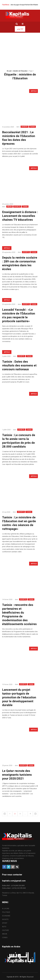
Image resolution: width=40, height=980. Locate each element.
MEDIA (9, 207)
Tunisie (32, 127)
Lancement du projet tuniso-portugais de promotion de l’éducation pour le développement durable (19, 697)
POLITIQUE (6, 912)
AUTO (4, 927)
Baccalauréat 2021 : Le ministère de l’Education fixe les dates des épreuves (19, 138)
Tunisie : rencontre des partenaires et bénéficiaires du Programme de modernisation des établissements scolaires (19, 615)
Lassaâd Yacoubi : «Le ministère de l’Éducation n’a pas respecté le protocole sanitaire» (19, 316)
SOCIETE (25, 127)
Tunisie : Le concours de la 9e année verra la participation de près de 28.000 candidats (19, 441)
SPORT (5, 923)
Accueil (9, 71)
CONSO (5, 938)
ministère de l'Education (20, 71)
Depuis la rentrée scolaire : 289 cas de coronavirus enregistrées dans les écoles (20, 263)
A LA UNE (6, 909)
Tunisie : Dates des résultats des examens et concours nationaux (19, 366)
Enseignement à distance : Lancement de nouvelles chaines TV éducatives (20, 216)
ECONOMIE (6, 916)
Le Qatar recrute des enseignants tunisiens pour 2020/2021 (17, 775)
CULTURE (5, 930)
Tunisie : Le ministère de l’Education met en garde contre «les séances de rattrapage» (19, 523)
